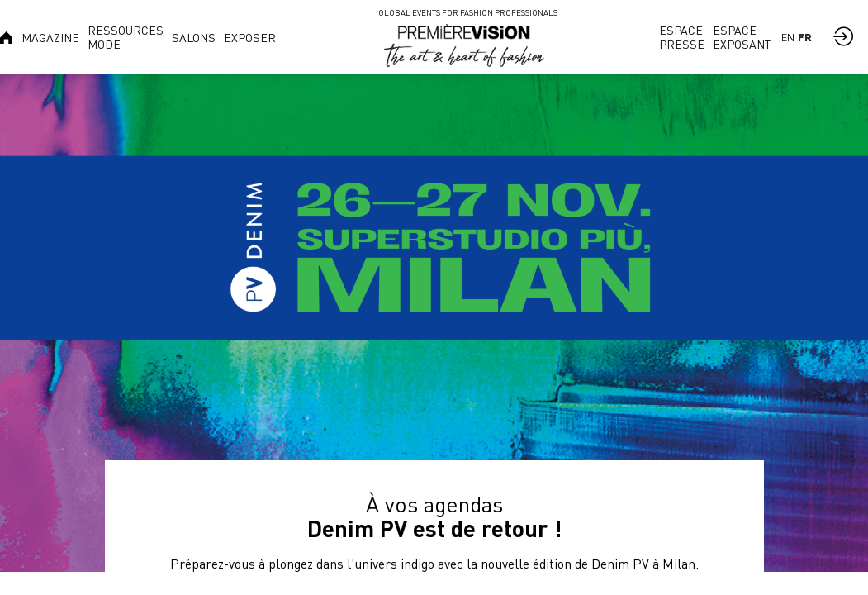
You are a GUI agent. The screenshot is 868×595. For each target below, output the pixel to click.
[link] (50, 37)
